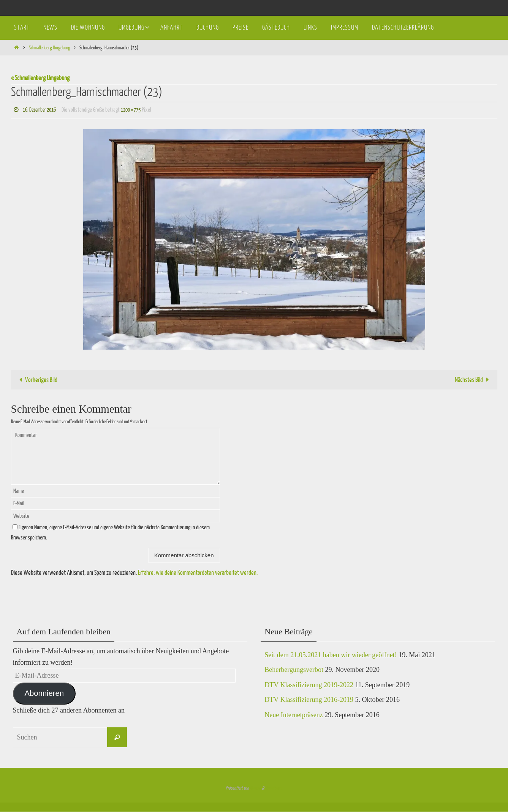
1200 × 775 (137, 110)
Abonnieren (44, 694)
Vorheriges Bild (36, 380)
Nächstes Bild (474, 380)
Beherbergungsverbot (294, 670)
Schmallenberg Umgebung (50, 48)
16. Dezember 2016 (42, 110)
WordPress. (274, 788)
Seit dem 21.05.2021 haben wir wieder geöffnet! (331, 655)
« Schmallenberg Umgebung (40, 78)
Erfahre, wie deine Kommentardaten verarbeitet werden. (198, 573)
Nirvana (255, 788)
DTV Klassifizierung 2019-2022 (309, 685)
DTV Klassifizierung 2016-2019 (309, 700)
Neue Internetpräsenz (294, 715)
